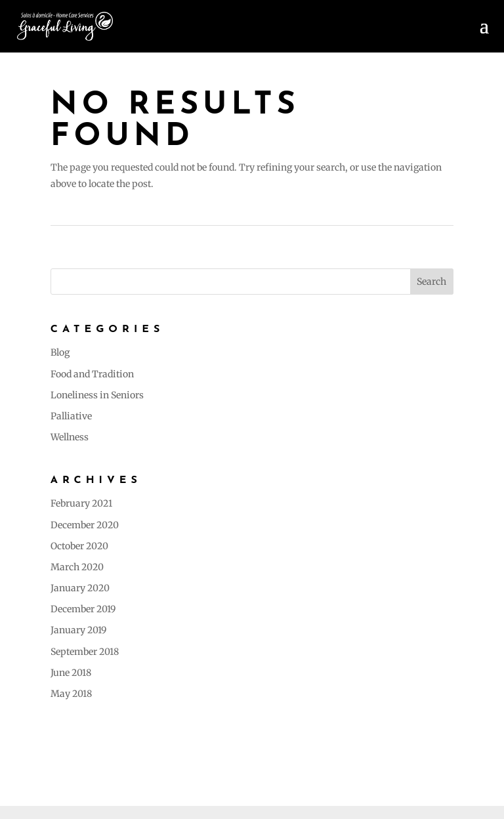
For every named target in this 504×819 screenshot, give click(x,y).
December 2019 (83, 609)
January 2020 (80, 588)
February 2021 (81, 503)
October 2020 (79, 546)
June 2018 (71, 673)
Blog (60, 352)
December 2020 (85, 525)
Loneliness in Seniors (97, 395)
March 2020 (77, 567)
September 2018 (85, 652)
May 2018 (71, 694)
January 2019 (78, 630)
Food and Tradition (92, 374)
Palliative (71, 416)
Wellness (70, 437)
